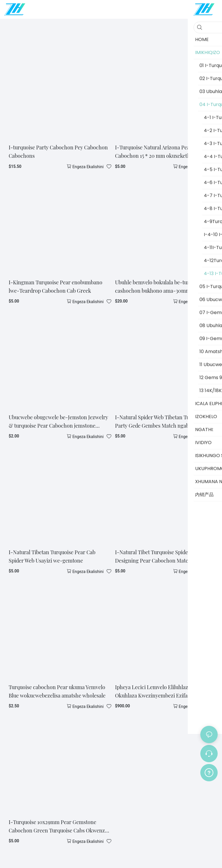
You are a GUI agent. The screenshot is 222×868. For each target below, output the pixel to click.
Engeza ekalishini (88, 167)
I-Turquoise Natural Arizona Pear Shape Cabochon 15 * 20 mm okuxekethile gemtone (166, 152)
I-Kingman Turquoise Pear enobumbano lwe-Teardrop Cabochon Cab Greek (55, 286)
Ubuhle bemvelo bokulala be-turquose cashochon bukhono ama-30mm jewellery (164, 286)
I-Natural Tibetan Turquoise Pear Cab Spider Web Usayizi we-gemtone (52, 556)
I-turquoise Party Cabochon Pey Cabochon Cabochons (58, 152)
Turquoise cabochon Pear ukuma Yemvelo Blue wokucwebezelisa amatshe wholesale (57, 691)
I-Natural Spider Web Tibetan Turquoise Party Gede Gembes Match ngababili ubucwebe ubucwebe (161, 422)
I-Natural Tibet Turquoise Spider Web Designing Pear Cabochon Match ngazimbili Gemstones (166, 557)
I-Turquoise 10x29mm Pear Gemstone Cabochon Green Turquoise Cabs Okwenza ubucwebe (58, 827)
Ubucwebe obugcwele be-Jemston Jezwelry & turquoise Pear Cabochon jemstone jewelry (58, 422)
